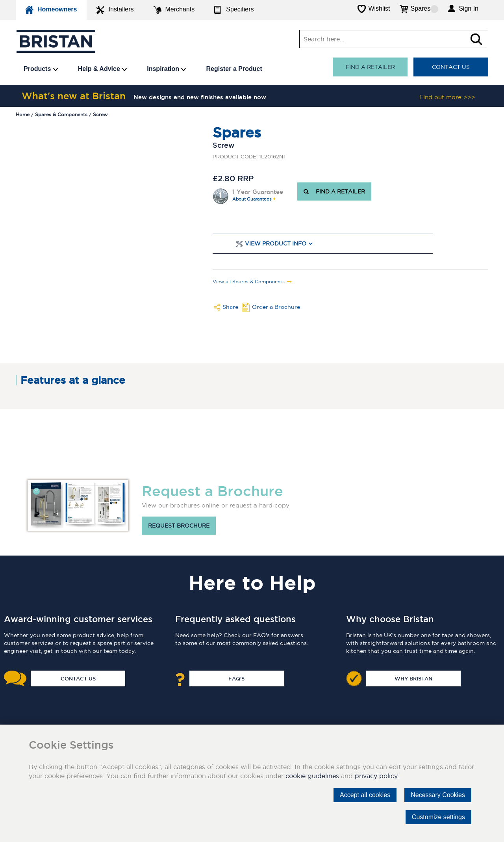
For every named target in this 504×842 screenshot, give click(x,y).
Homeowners (51, 10)
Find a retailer (370, 67)
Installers (115, 10)
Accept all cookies (365, 795)
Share (230, 307)
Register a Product (234, 69)
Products (41, 69)
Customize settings (438, 817)
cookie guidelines (312, 776)
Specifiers (234, 10)
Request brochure (179, 526)
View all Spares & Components (249, 282)
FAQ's (236, 678)
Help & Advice (103, 69)
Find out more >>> (447, 97)
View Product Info (276, 244)
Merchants (174, 10)
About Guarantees (252, 199)
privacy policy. (377, 776)
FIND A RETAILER (334, 191)
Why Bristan (413, 678)
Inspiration (167, 69)
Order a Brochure (276, 307)
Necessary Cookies (438, 795)
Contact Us (451, 67)
